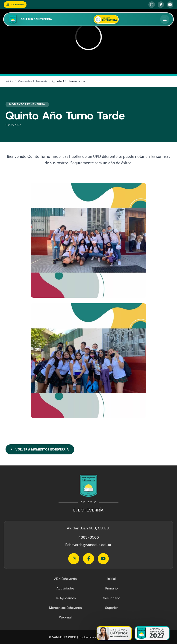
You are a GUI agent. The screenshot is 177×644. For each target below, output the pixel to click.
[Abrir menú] (165, 19)
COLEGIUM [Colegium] (15, 5)
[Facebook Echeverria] (161, 5)
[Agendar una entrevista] (106, 19)
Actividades (65, 588)
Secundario (112, 598)
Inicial (112, 579)
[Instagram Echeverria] (152, 5)
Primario (112, 588)
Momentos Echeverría (32, 81)
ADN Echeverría (65, 579)
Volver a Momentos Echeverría (40, 449)
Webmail (66, 617)
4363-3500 (89, 537)
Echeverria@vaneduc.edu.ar (88, 545)
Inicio (9, 81)
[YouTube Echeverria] (170, 5)
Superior (112, 608)
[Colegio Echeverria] (30, 19)
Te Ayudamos (66, 598)
